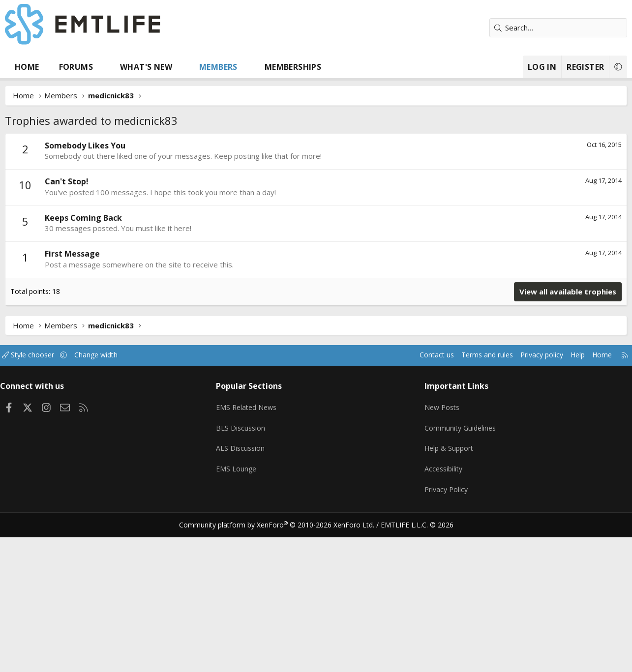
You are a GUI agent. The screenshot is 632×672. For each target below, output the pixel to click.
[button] (103, 67)
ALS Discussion (243, 589)
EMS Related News (251, 551)
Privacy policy (529, 502)
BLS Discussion (244, 570)
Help (567, 502)
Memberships (293, 67)
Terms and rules (470, 502)
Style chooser (38, 502)
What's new (146, 67)
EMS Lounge (239, 609)
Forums (76, 67)
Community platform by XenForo (283, 660)
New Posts (441, 551)
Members (218, 67)
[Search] (558, 28)
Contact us (417, 502)
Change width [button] (109, 502)
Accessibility (442, 609)
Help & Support (448, 589)
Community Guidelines (459, 570)
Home (27, 67)
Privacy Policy (445, 628)
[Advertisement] (316, 207)
